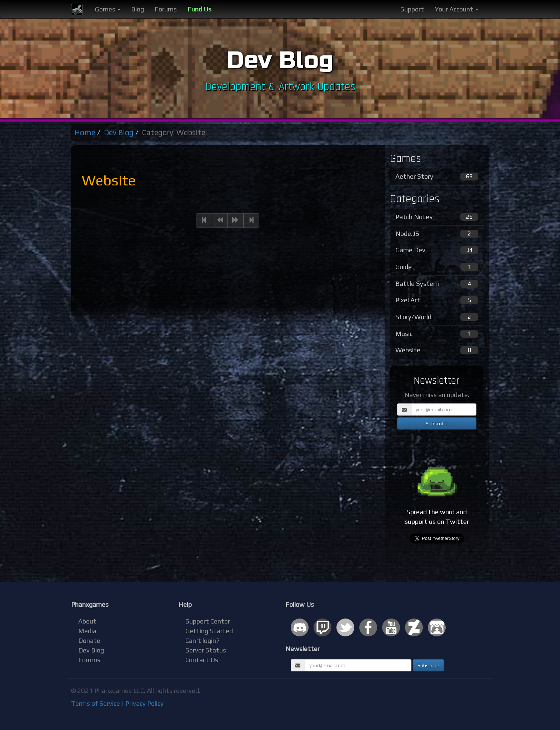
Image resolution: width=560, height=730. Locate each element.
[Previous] (204, 221)
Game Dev (437, 250)
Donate (89, 640)
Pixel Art (437, 300)
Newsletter (302, 649)
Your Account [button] (456, 9)
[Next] (236, 221)
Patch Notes (437, 217)
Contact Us (202, 660)
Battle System (437, 284)
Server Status (206, 650)
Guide (437, 267)
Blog (137, 9)
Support (412, 9)
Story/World (437, 317)
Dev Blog (119, 132)
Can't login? (202, 640)
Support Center (208, 621)
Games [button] (108, 9)
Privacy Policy (144, 703)
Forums (166, 9)
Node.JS (437, 234)
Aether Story (437, 177)
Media (87, 631)
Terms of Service (96, 703)
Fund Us (199, 9)
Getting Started (209, 631)
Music (437, 334)
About (87, 621)
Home (85, 132)
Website (437, 350)
